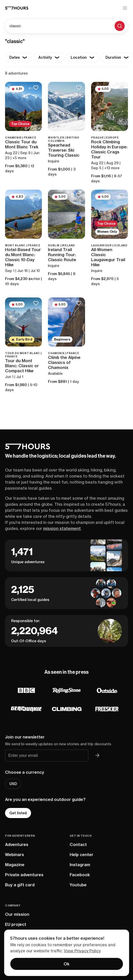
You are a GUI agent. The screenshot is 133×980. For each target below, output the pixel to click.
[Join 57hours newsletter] (97, 756)
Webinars (15, 855)
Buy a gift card (20, 885)
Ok (66, 964)
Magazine (15, 865)
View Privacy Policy (82, 951)
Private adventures (24, 875)
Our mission (17, 914)
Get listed (18, 813)
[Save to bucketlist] (36, 88)
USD (13, 784)
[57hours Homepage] (17, 8)
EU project (16, 924)
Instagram (80, 865)
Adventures (17, 844)
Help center (82, 855)
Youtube (78, 885)
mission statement (62, 528)
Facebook (80, 875)
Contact (78, 844)
